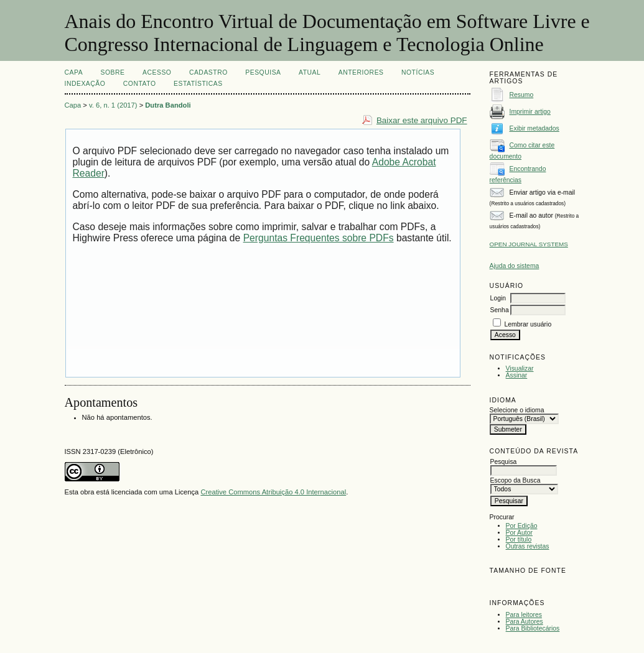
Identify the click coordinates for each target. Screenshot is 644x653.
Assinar (517, 375)
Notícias (418, 72)
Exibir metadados (534, 128)
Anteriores (361, 72)
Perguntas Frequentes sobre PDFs (319, 238)
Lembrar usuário (528, 324)
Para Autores (525, 622)
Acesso (157, 72)
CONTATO (140, 84)
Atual (310, 72)
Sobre (113, 72)
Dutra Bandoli (168, 105)
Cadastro (208, 72)
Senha (500, 310)
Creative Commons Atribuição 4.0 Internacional (273, 492)
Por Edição (522, 526)
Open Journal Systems (529, 244)
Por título (519, 540)
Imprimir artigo (530, 112)
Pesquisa (263, 72)
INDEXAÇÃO (85, 84)
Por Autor (519, 533)
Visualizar (520, 368)
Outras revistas (528, 546)
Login (498, 298)
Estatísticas (198, 84)
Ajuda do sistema (515, 266)
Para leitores (524, 615)
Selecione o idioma (517, 410)
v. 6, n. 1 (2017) (113, 105)
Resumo (522, 95)
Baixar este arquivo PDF (422, 120)
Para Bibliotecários (533, 628)
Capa (74, 72)
